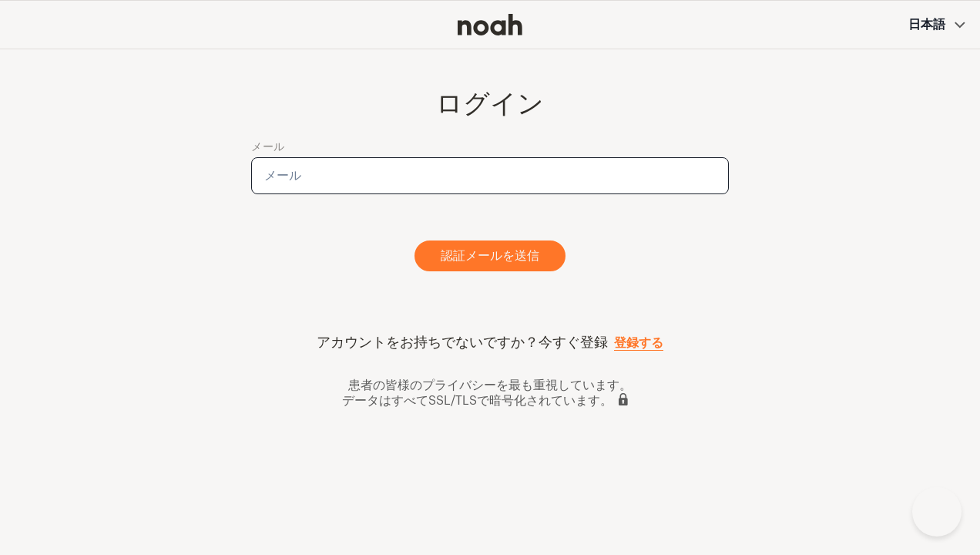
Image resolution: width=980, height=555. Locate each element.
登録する (639, 343)
